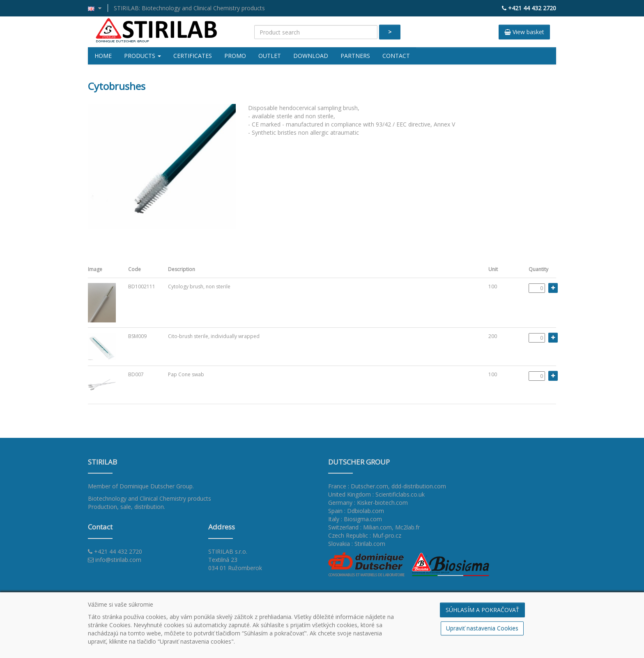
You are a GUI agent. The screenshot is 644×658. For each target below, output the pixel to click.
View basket (524, 32)
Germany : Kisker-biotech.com (368, 503)
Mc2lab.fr (407, 527)
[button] (98, 8)
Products (143, 56)
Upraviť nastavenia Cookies (482, 628)
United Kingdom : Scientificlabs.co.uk (376, 494)
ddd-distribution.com (419, 486)
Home (103, 56)
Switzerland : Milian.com (360, 527)
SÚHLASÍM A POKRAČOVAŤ (482, 610)
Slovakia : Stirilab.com (357, 544)
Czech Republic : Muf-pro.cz (365, 535)
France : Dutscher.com (358, 486)
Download (311, 56)
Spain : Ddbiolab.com (356, 511)
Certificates (193, 56)
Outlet (270, 56)
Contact (396, 56)
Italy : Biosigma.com (355, 519)
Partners (355, 56)
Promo (235, 56)
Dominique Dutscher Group (156, 486)
